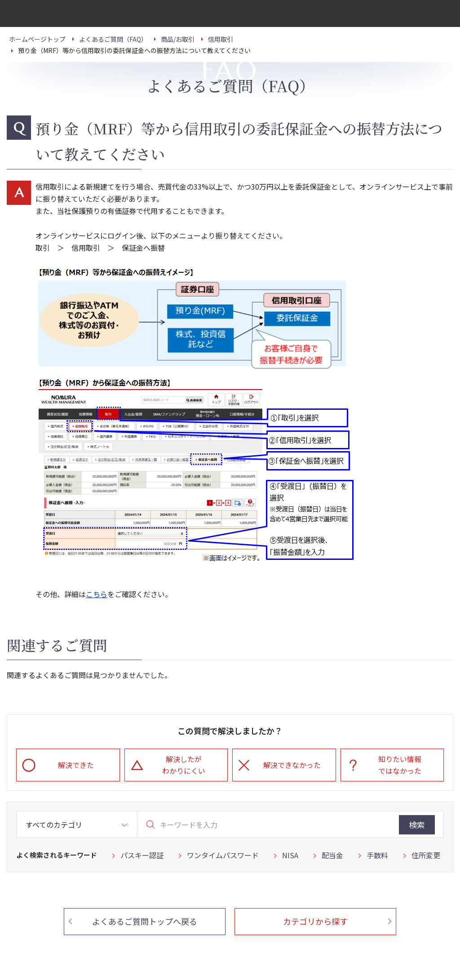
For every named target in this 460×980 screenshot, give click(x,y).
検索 (417, 825)
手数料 (377, 855)
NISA (290, 855)
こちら (97, 594)
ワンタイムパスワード (223, 855)
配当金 (332, 855)
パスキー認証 (142, 855)
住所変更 (426, 855)
